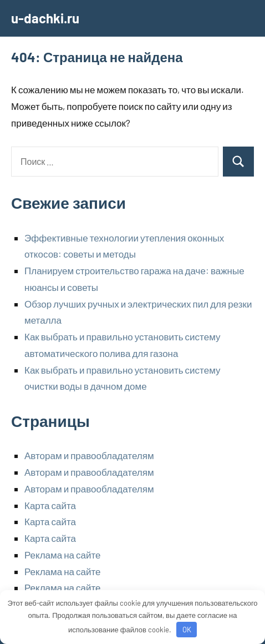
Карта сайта (50, 505)
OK (187, 630)
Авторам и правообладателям (89, 455)
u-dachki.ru (45, 18)
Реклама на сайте (63, 555)
